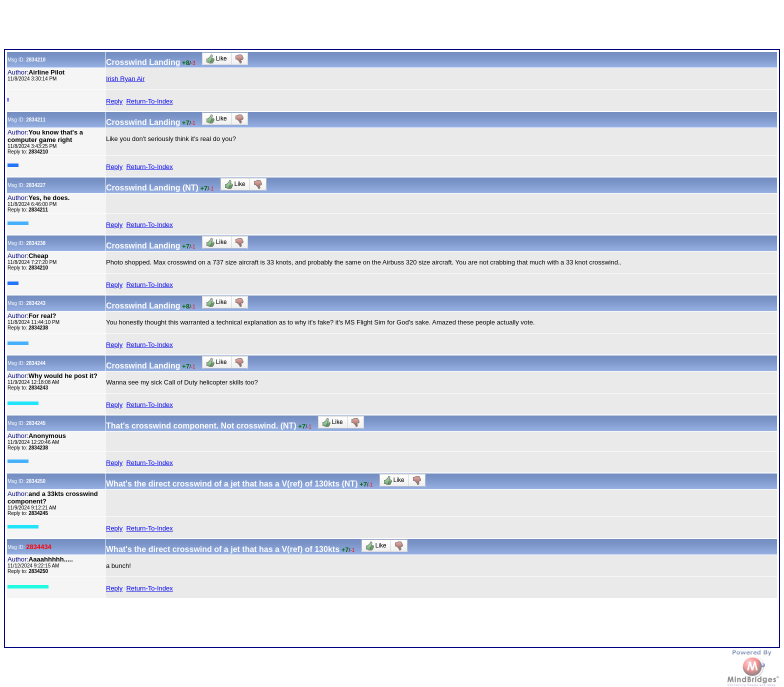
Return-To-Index (149, 101)
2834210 (36, 60)
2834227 (36, 185)
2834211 (36, 120)
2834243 (36, 303)
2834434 (39, 547)
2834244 (36, 363)
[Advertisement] (186, 26)
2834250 (36, 481)
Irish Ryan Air (125, 79)
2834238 (36, 243)
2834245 (36, 423)
